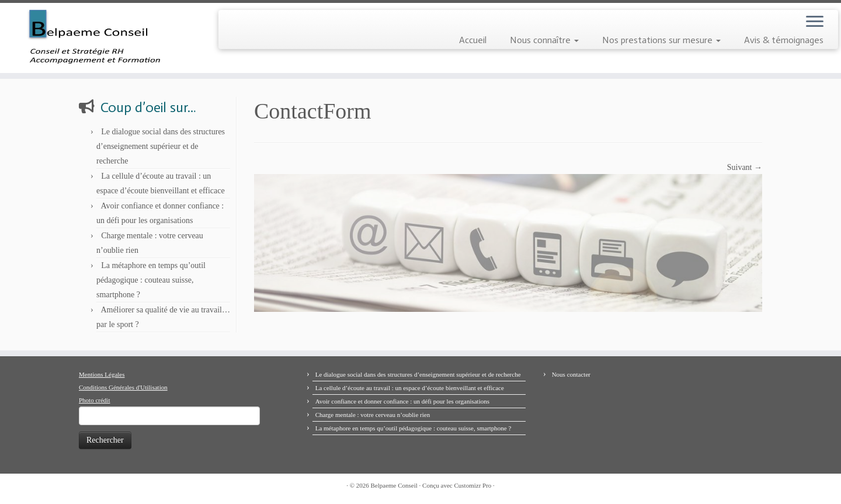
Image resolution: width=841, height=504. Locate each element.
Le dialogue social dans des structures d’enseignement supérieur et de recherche (161, 146)
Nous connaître (544, 40)
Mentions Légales (102, 374)
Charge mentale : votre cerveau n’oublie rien (373, 415)
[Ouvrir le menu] (815, 22)
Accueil (473, 40)
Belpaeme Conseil (394, 485)
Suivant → (745, 167)
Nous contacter (571, 374)
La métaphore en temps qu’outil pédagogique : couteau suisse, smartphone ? (151, 280)
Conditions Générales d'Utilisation (123, 387)
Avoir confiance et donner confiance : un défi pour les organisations (402, 401)
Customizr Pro (472, 485)
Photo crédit (94, 400)
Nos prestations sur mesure (661, 40)
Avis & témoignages (784, 40)
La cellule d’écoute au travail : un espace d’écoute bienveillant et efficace (410, 388)
